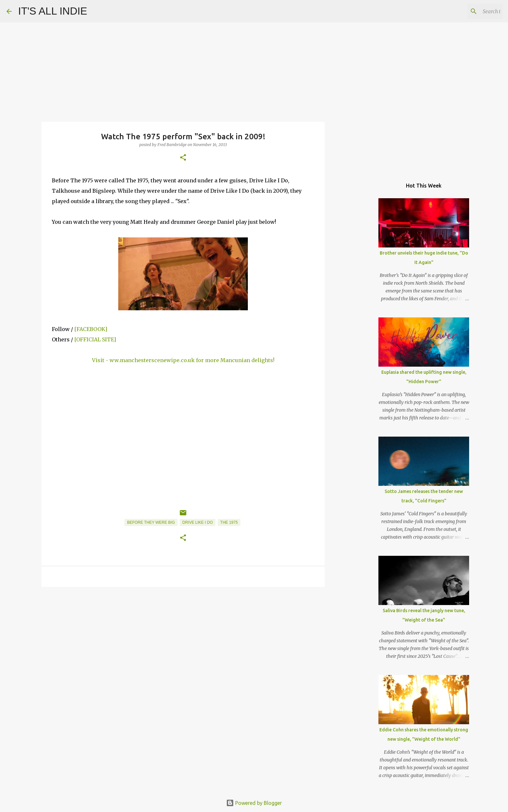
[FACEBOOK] (91, 329)
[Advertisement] (183, 642)
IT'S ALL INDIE (53, 11)
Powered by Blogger (254, 803)
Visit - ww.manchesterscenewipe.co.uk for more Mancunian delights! (183, 360)
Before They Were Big (151, 522)
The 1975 (229, 522)
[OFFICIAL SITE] (95, 339)
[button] (183, 158)
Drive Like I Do (198, 522)
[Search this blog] (469, 11)
